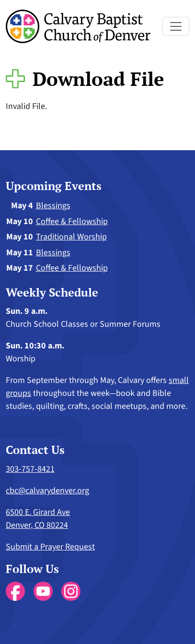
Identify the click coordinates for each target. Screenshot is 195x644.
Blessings (53, 206)
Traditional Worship (71, 237)
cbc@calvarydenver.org (47, 491)
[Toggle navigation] (176, 26)
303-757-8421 (30, 469)
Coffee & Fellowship (72, 221)
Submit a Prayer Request (50, 547)
